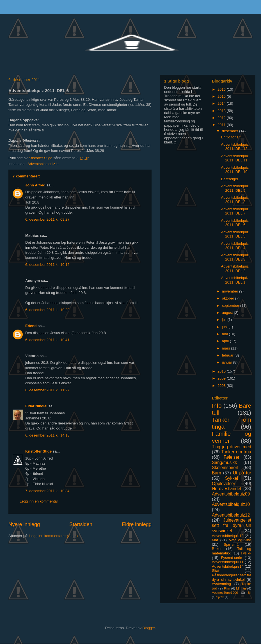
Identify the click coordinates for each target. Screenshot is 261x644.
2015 (222, 96)
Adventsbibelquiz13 (228, 536)
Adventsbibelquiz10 (231, 504)
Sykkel (232, 478)
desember (231, 131)
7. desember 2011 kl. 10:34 (47, 491)
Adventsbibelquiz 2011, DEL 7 (235, 211)
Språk (220, 597)
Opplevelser (224, 484)
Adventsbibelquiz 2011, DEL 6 (235, 223)
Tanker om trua (236, 452)
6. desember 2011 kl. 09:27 (47, 219)
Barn (217, 473)
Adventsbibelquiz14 (228, 566)
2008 (222, 386)
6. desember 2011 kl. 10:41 (47, 340)
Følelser (232, 457)
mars (227, 348)
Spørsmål (232, 544)
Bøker (217, 549)
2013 (222, 111)
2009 (222, 378)
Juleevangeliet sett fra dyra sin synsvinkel (232, 525)
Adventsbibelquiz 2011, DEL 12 (235, 147)
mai (225, 334)
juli (225, 320)
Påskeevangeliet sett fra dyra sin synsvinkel (232, 577)
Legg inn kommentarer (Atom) (53, 536)
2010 (222, 371)
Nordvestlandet (227, 489)
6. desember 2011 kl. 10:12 (47, 265)
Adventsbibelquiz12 (231, 515)
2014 (222, 103)
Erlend (31, 326)
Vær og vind (240, 540)
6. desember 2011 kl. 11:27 (47, 390)
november (231, 291)
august (228, 313)
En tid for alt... (232, 137)
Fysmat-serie (231, 558)
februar (228, 355)
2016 (222, 89)
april (226, 341)
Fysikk (246, 553)
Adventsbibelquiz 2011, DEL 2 (235, 269)
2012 (222, 118)
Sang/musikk (224, 463)
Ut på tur (242, 473)
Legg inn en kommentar (39, 501)
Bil (249, 593)
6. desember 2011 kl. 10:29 (47, 310)
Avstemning (221, 584)
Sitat (216, 571)
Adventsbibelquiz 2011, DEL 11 (235, 158)
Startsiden (81, 524)
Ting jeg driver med (232, 447)
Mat (215, 540)
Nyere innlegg (24, 524)
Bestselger (229, 179)
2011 (222, 125)
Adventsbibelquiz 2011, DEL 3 (235, 257)
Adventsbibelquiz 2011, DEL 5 (235, 234)
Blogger (149, 628)
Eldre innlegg (137, 524)
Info (217, 406)
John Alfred (35, 185)
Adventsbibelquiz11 (43, 164)
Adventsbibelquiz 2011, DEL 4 (235, 246)
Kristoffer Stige (41, 158)
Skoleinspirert (225, 468)
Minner (241, 588)
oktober (229, 298)
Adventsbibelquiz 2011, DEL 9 (235, 188)
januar (228, 362)
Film (227, 588)
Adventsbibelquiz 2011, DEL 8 (235, 200)
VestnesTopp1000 (225, 592)
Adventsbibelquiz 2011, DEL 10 (235, 170)
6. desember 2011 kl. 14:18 (47, 435)
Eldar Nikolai (36, 406)
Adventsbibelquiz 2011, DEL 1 (235, 280)
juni (225, 327)
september (231, 306)
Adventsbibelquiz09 (231, 494)
